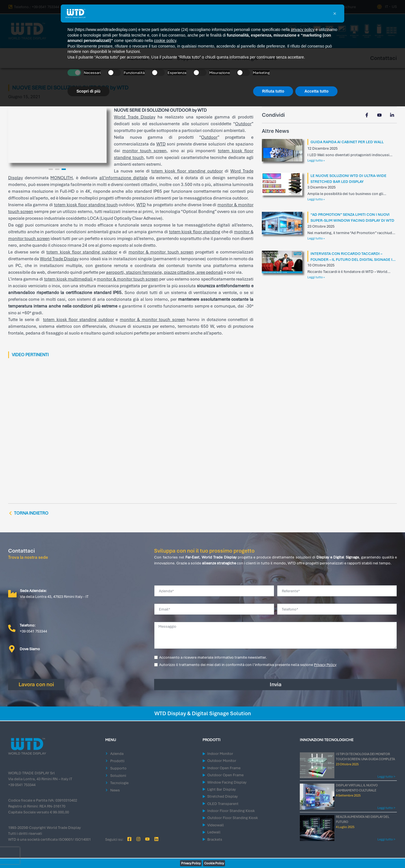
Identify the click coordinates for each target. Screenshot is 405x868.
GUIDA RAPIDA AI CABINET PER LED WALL (347, 142)
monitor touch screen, (145, 151)
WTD (161, 144)
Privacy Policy (325, 665)
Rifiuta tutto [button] (273, 91)
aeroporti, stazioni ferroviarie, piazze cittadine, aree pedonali (165, 272)
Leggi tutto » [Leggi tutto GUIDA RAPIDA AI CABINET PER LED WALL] (316, 160)
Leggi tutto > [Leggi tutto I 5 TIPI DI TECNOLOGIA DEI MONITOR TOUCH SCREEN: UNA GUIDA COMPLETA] (386, 777)
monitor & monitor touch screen (161, 252)
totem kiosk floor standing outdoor (187, 171)
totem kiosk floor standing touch (86, 205)
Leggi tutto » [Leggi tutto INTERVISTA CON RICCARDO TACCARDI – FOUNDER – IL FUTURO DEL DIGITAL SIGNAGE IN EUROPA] (316, 277)
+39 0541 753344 (22, 785)
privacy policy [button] (303, 30)
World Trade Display (135, 117)
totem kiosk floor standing (195, 232)
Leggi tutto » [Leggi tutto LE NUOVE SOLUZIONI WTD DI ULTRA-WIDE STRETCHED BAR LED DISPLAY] (316, 199)
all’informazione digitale (123, 178)
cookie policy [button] (165, 41)
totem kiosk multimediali (69, 279)
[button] (335, 14)
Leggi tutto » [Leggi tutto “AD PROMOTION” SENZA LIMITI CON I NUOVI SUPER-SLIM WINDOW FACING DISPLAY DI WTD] (316, 238)
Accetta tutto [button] (316, 91)
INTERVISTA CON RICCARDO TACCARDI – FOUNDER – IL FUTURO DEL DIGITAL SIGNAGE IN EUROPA (353, 260)
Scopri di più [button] (88, 91)
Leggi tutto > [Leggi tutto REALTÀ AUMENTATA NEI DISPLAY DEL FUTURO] (386, 839)
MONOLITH (61, 178)
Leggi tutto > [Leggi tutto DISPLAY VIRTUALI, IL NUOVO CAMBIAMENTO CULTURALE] (386, 808)
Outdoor (243, 124)
